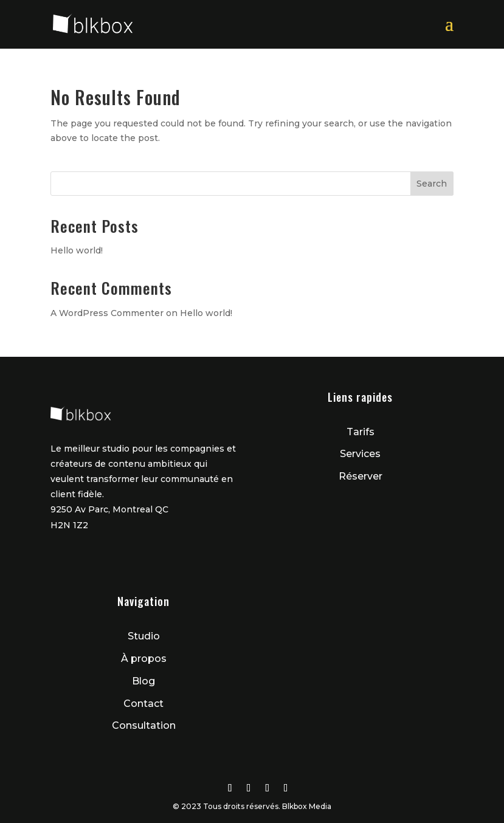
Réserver (361, 476)
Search (432, 184)
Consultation (144, 725)
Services (360, 454)
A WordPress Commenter (107, 313)
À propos (144, 659)
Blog (143, 681)
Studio (144, 636)
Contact (143, 704)
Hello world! (77, 250)
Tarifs (361, 432)
